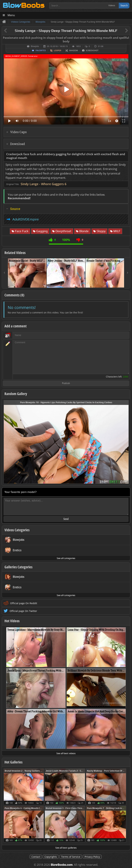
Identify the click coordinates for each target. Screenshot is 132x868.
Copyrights (51, 857)
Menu (11, 15)
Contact (36, 857)
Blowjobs (35, 46)
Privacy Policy (92, 857)
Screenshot (92, 50)
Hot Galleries (13, 762)
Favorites (41, 50)
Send (66, 519)
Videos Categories (17, 530)
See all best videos (66, 753)
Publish (66, 383)
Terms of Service (71, 857)
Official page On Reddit (24, 603)
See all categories (66, 558)
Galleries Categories (18, 567)
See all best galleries (66, 848)
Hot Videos (12, 621)
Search (124, 5)
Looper (57, 50)
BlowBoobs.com (62, 865)
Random (74, 50)
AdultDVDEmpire (26, 219)
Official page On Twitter (23, 611)
